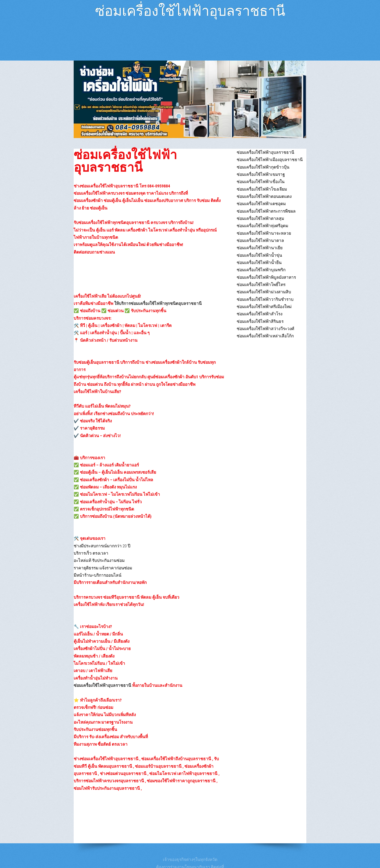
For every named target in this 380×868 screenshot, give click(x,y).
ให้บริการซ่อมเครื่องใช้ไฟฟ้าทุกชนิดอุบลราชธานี (158, 303)
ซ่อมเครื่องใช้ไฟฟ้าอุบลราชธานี (190, 9)
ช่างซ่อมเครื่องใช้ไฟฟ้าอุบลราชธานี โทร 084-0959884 (122, 186)
